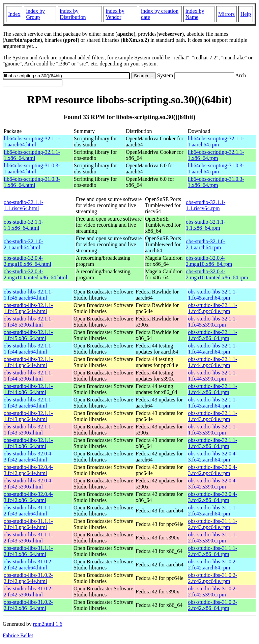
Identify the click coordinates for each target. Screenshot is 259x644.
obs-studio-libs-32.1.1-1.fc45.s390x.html (28, 322)
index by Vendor (115, 14)
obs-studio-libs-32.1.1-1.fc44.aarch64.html (28, 349)
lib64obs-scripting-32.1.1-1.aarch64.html (32, 142)
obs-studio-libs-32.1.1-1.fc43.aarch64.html (28, 403)
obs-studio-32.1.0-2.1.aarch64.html (23, 244)
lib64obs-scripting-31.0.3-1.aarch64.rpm (216, 169)
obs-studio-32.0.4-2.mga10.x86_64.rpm (209, 261)
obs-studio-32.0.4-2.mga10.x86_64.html (27, 261)
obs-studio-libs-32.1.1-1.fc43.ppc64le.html (28, 416)
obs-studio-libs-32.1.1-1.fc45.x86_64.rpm (212, 335)
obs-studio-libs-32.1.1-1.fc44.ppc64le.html (28, 362)
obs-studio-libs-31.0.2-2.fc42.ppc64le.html (28, 578)
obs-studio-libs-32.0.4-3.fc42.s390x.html (28, 484)
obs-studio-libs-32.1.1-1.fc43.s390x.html (28, 430)
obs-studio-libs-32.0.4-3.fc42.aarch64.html (28, 457)
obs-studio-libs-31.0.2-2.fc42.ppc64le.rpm (212, 578)
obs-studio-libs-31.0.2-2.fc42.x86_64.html (28, 605)
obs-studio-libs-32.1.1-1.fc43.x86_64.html (28, 443)
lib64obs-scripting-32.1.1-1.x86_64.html (32, 155)
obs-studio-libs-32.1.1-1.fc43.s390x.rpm (212, 430)
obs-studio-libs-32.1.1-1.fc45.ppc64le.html (28, 308)
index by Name (195, 14)
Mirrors (226, 14)
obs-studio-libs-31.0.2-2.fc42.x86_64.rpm (212, 605)
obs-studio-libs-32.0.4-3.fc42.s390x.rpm (212, 484)
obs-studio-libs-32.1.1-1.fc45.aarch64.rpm (212, 295)
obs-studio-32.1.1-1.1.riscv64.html (23, 205)
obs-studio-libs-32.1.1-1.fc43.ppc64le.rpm (212, 416)
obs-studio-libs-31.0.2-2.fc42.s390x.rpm (212, 592)
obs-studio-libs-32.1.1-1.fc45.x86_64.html (28, 335)
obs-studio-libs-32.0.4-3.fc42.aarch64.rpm (212, 457)
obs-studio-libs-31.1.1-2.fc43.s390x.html (28, 538)
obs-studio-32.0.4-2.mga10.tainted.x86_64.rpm (217, 274)
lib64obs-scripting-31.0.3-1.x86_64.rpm (216, 182)
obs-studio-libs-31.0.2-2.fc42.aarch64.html (28, 565)
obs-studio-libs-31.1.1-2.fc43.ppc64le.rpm (212, 524)
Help (246, 14)
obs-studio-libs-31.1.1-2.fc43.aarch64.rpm (212, 511)
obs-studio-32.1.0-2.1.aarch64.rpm (206, 244)
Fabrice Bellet (18, 635)
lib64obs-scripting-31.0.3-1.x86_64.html (32, 182)
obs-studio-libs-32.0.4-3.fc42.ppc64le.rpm (212, 470)
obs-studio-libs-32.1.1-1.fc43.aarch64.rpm (212, 403)
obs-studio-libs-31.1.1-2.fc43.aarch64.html (28, 511)
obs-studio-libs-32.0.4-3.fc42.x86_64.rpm (212, 497)
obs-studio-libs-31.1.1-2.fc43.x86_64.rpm (212, 551)
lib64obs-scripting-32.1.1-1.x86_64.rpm (216, 155)
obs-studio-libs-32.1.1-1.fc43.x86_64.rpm (212, 443)
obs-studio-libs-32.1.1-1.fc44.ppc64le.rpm (212, 362)
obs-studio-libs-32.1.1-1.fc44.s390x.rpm (212, 376)
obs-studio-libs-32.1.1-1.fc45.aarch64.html (28, 295)
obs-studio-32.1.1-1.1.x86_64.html (23, 225)
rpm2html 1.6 (48, 624)
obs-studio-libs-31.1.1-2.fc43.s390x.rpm (212, 538)
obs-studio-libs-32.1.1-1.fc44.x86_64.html (28, 389)
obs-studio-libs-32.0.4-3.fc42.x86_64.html (28, 497)
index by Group (35, 14)
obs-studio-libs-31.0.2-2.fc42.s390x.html (28, 592)
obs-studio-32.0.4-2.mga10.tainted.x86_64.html (35, 274)
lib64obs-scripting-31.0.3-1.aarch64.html (32, 169)
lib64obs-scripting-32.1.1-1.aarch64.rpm (216, 142)
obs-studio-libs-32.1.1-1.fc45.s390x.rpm (212, 322)
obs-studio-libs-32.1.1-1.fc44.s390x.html (28, 376)
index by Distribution (73, 14)
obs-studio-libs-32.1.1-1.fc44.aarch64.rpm (212, 349)
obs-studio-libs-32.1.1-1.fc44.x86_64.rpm (212, 389)
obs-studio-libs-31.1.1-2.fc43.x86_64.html (28, 551)
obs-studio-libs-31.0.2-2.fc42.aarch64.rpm (212, 565)
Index (14, 14)
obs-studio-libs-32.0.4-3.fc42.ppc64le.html (28, 470)
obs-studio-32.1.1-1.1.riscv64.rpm (206, 205)
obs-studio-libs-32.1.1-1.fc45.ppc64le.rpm (212, 308)
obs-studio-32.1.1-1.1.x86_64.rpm (206, 225)
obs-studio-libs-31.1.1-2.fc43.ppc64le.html (28, 524)
